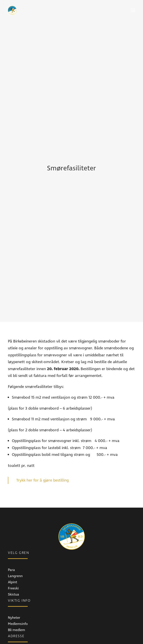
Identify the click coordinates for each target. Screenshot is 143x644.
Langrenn (15, 480)
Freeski (13, 492)
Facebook (15, 598)
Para (11, 473)
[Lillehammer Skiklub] (12, 10)
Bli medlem (16, 533)
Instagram (16, 605)
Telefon (13, 634)
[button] (133, 10)
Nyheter (14, 521)
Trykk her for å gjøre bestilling (43, 384)
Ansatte (14, 640)
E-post (13, 628)
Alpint (13, 486)
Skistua (14, 498)
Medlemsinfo (18, 527)
